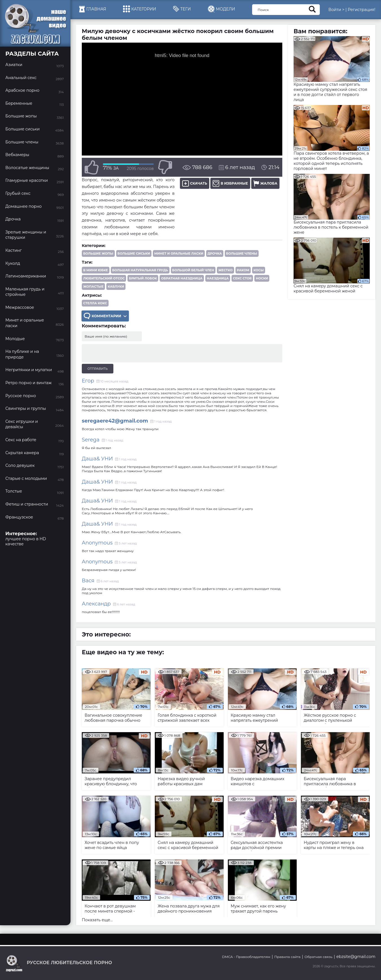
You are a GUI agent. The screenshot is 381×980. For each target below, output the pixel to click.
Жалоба (265, 183)
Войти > (336, 10)
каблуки (116, 286)
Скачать (195, 183)
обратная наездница (182, 278)
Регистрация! (362, 10)
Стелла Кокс (95, 303)
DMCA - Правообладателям (246, 957)
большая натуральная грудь (140, 270)
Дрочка (215, 253)
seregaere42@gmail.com (115, 421)
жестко (225, 270)
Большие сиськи (134, 253)
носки (262, 278)
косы (259, 270)
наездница (218, 278)
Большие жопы (98, 253)
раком (243, 270)
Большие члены (242, 253)
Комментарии (105, 316)
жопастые (93, 286)
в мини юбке (96, 270)
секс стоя (242, 278)
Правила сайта (288, 957)
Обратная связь (319, 957)
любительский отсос (104, 278)
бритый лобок (143, 278)
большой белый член (193, 270)
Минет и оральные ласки (179, 253)
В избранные (230, 183)
